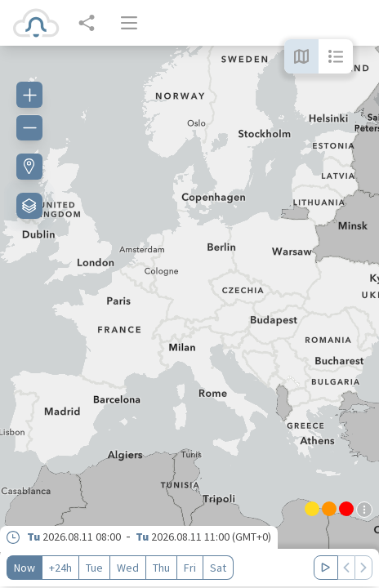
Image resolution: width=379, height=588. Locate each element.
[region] (189, 317)
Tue (94, 568)
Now (25, 568)
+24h (60, 568)
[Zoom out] (29, 127)
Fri (190, 568)
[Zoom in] (29, 95)
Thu (161, 568)
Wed (128, 568)
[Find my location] (29, 167)
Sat (218, 568)
